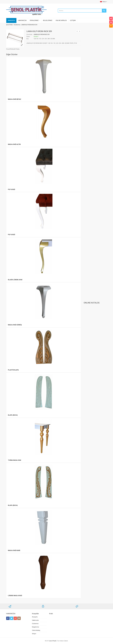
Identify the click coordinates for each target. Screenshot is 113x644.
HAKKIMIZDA (22, 20)
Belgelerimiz (36, 627)
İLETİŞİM (73, 20)
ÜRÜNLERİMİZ (34, 20)
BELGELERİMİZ (48, 20)
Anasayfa (35, 617)
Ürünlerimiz (17, 25)
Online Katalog (36, 630)
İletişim (34, 634)
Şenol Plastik (53, 641)
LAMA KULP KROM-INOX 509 (29, 25)
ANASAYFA (11, 20)
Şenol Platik (9, 25)
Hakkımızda (35, 620)
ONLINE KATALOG (61, 20)
